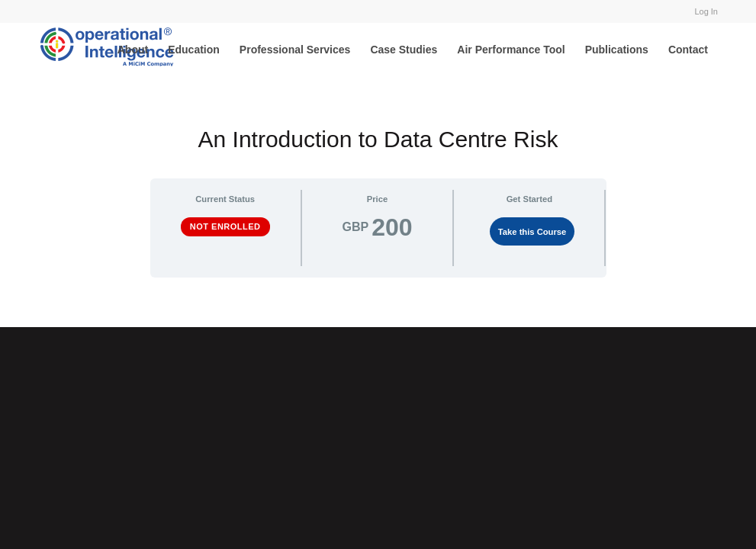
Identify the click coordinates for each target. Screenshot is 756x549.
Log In (706, 11)
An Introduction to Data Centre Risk (378, 139)
